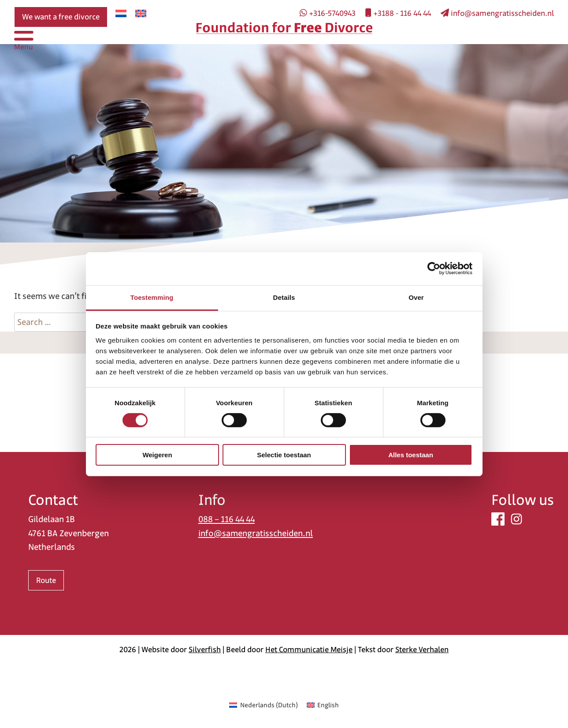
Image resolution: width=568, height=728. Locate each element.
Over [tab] (416, 297)
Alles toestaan (411, 455)
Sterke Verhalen (422, 650)
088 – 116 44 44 (226, 519)
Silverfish (205, 650)
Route (46, 580)
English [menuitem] (328, 705)
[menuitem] (121, 13)
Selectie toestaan (284, 455)
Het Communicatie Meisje (309, 650)
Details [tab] (284, 297)
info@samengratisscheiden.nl (497, 13)
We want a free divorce (61, 17)
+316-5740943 (328, 13)
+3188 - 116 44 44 (398, 13)
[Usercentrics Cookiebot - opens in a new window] (434, 269)
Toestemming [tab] (152, 297)
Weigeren (157, 455)
